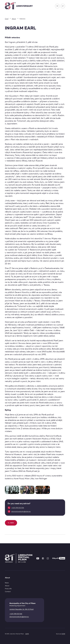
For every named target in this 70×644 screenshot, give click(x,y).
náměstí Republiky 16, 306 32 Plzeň (22, 609)
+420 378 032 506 (16, 614)
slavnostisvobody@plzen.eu (19, 617)
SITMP (63, 634)
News (7, 583)
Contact (8, 592)
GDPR (27, 634)
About (7, 586)
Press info (8, 589)
